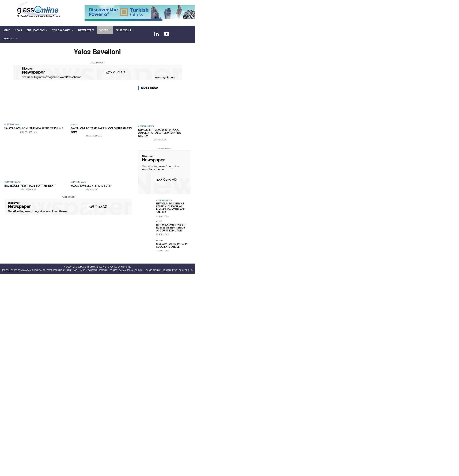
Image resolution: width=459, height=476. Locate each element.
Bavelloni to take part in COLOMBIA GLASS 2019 (98, 130)
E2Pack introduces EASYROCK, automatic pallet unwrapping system (160, 133)
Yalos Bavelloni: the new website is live (36, 128)
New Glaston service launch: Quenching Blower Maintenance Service (170, 208)
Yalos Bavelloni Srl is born (92, 185)
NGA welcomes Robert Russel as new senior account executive (170, 227)
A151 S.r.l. (126, 267)
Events (74, 125)
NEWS (159, 221)
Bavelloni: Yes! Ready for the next (31, 185)
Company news (12, 125)
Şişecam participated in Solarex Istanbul (171, 245)
